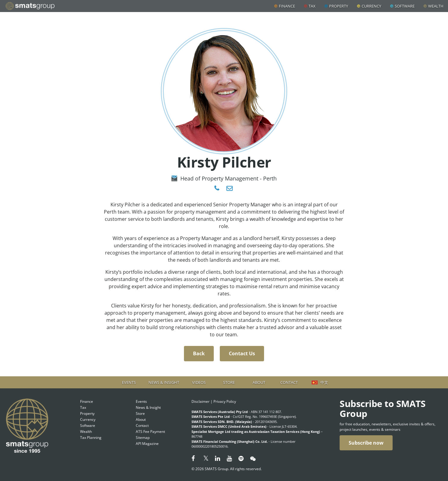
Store (229, 382)
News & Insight (164, 382)
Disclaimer (201, 401)
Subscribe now (366, 443)
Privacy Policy (225, 401)
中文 (324, 382)
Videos (199, 382)
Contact (289, 382)
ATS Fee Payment (150, 432)
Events (129, 382)
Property (339, 6)
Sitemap (143, 438)
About (259, 382)
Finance (287, 6)
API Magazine (147, 444)
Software (405, 6)
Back (199, 353)
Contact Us (242, 353)
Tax (312, 6)
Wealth (436, 6)
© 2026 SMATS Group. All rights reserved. (227, 469)
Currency (371, 6)
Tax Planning (91, 438)
